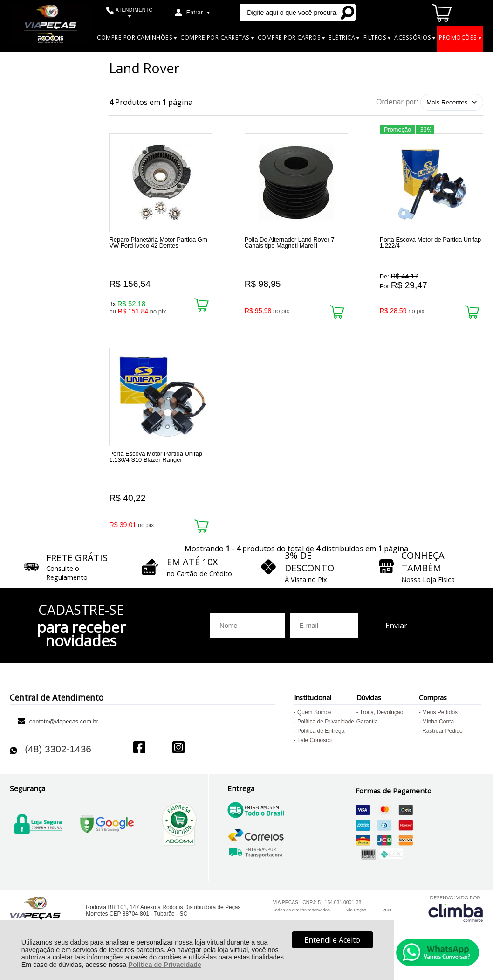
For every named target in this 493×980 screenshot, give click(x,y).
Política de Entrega (321, 747)
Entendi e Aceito (332, 940)
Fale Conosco (315, 757)
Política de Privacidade (165, 965)
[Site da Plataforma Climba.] (456, 924)
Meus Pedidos (440, 729)
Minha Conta (438, 738)
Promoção (397, 128)
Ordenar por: (397, 102)
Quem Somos (314, 729)
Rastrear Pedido (442, 747)
